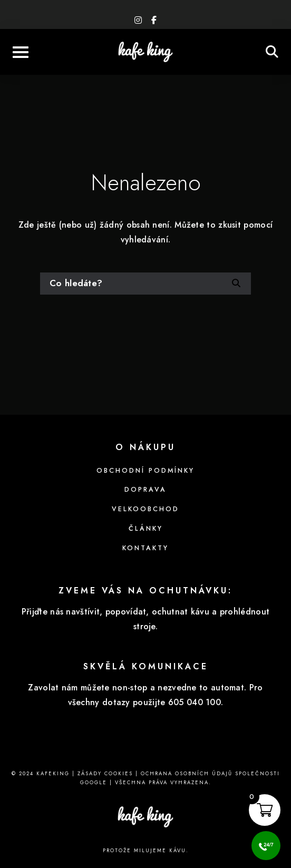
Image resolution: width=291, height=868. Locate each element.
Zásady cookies (105, 774)
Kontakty (145, 548)
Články (146, 529)
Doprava (145, 490)
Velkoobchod (145, 509)
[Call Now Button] (266, 846)
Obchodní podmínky (145, 471)
